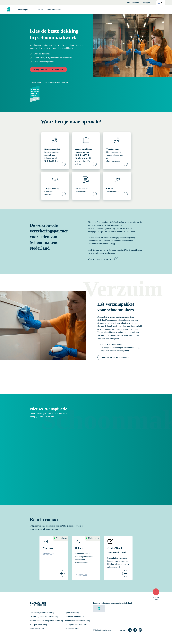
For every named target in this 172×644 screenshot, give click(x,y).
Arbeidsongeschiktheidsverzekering (44, 617)
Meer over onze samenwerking (101, 259)
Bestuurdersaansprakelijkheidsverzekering (47, 621)
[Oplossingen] (25, 10)
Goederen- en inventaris (75, 617)
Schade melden (133, 3)
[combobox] (161, 3)
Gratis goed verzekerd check (76, 624)
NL (161, 3)
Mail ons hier (48, 554)
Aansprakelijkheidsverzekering (42, 613)
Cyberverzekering (72, 613)
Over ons (39, 10)
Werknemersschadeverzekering (77, 621)
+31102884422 (81, 575)
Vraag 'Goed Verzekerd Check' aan (48, 69)
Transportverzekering (38, 624)
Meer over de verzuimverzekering (115, 357)
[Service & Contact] (56, 10)
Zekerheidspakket (37, 628)
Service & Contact (72, 628)
